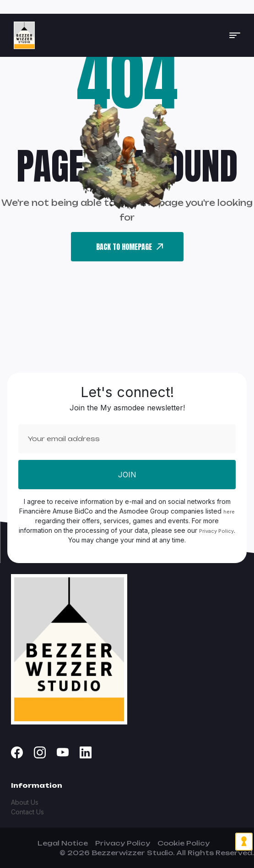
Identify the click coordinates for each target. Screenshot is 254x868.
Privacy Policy (216, 531)
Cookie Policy (184, 843)
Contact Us (27, 812)
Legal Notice (63, 843)
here (229, 512)
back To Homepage (130, 247)
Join (127, 475)
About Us (25, 802)
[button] (235, 35)
